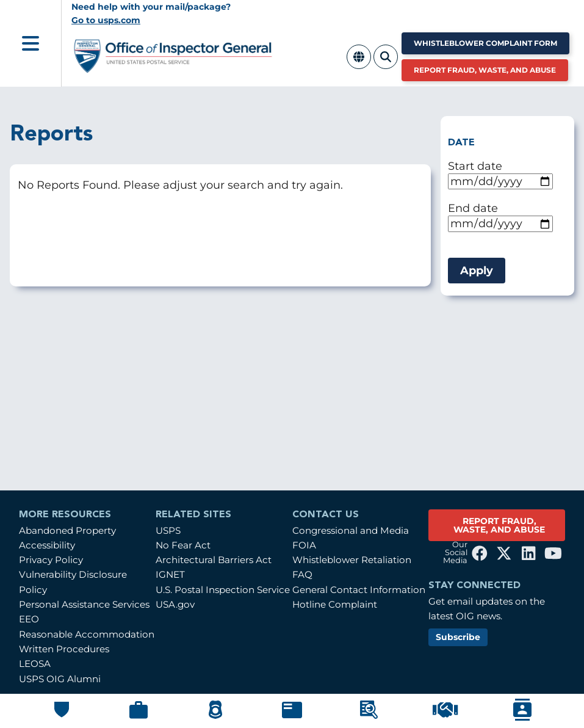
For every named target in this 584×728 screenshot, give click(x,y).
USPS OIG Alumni (60, 679)
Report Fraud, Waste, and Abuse (485, 70)
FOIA (304, 545)
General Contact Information (359, 590)
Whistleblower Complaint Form (485, 43)
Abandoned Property (67, 530)
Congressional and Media (351, 530)
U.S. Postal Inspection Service (223, 590)
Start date (475, 166)
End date (473, 208)
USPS (168, 530)
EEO (29, 619)
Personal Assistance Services (84, 604)
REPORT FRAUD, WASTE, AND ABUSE (499, 525)
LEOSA (35, 664)
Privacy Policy (51, 560)
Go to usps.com (106, 20)
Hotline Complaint (335, 604)
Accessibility (47, 545)
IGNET (170, 574)
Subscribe (458, 637)
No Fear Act (183, 545)
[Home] (173, 68)
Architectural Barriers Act (214, 560)
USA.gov (175, 604)
